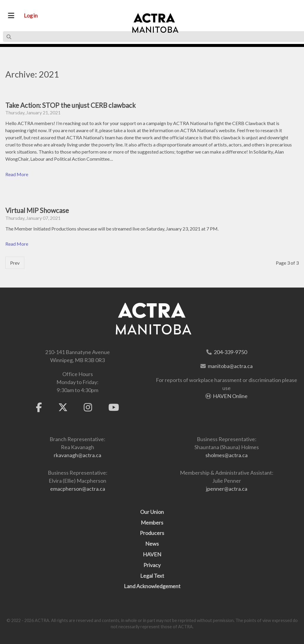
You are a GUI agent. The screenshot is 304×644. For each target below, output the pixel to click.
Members (152, 523)
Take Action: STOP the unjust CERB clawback (71, 105)
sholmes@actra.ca (227, 455)
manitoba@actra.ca (230, 366)
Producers (152, 533)
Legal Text (152, 576)
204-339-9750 (230, 352)
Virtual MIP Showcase (37, 210)
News (152, 544)
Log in (31, 15)
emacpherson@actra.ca (78, 489)
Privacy (152, 565)
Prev (15, 263)
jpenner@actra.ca (227, 489)
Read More (17, 174)
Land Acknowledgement (152, 586)
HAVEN (152, 554)
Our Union (152, 512)
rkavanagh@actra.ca (77, 455)
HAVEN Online (230, 396)
